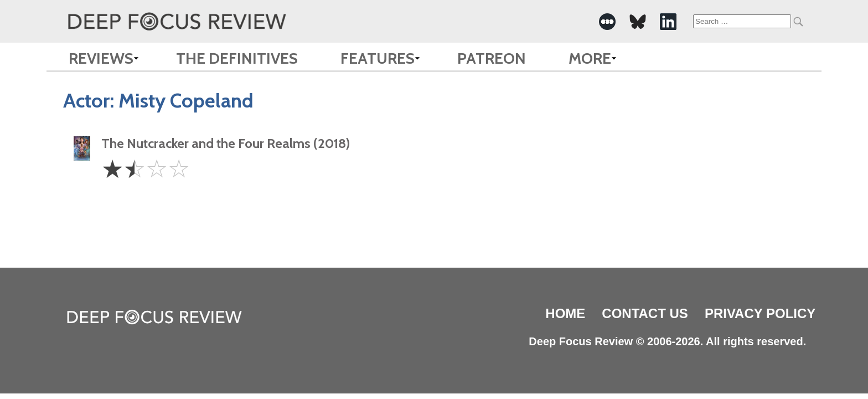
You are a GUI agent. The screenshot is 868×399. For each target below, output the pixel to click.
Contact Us (645, 313)
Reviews (101, 58)
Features (378, 58)
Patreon (492, 58)
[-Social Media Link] (607, 22)
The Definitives (237, 58)
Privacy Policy (760, 313)
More (590, 58)
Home (565, 313)
